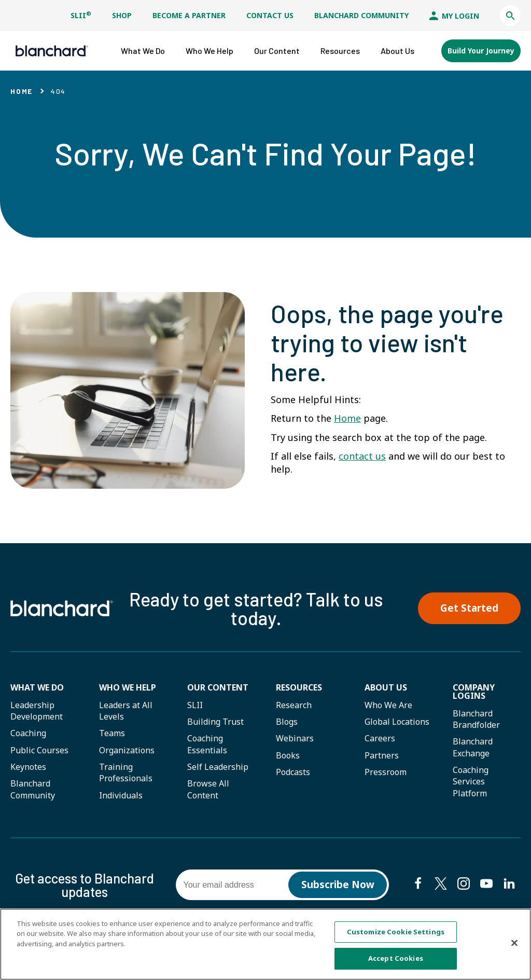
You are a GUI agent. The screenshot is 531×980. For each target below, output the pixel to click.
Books (288, 755)
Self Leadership (218, 767)
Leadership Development (37, 711)
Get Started (469, 608)
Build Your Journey (481, 51)
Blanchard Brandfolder (476, 719)
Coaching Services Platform (471, 782)
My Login (454, 16)
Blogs (287, 722)
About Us (386, 687)
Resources (299, 687)
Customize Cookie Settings (396, 932)
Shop (122, 15)
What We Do (37, 687)
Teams (112, 733)
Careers (380, 738)
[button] (510, 16)
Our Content (218, 687)
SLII (81, 15)
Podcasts (293, 772)
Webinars (295, 738)
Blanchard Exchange (473, 747)
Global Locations (397, 722)
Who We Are (388, 705)
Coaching (28, 733)
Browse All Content (208, 789)
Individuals (121, 795)
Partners (382, 755)
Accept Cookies (396, 959)
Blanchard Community (361, 15)
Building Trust (215, 722)
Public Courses (39, 750)
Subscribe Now (338, 885)
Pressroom (386, 772)
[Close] (514, 943)
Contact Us (270, 15)
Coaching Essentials (207, 744)
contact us (362, 456)
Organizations (127, 750)
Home (22, 91)
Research (294, 705)
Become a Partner (189, 15)
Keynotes (28, 767)
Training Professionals (126, 772)
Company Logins (474, 692)
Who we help (128, 687)
